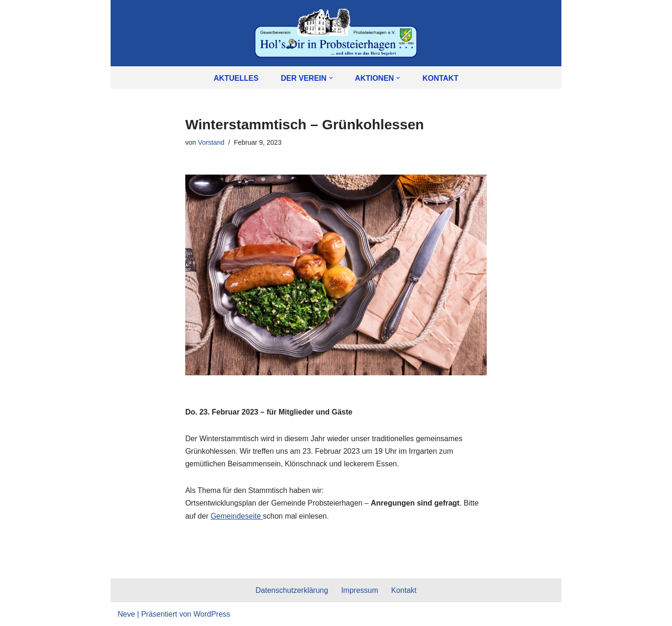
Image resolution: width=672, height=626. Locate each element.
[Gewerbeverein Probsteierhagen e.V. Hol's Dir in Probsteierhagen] (336, 33)
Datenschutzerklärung (292, 590)
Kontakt (440, 78)
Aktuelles (236, 78)
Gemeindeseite (237, 516)
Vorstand (211, 142)
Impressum (360, 590)
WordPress (212, 614)
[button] (331, 78)
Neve (126, 614)
